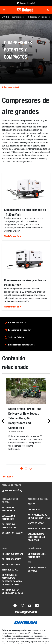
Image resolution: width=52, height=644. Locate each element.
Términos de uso (10, 570)
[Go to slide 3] (30, 468)
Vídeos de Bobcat (36, 523)
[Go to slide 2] (26, 468)
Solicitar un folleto (12, 533)
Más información (13, 236)
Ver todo (8, 477)
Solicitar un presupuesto (8, 509)
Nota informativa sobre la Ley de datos (13, 591)
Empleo (32, 504)
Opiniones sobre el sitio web (37, 569)
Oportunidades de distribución (37, 556)
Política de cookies (11, 559)
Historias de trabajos (39, 529)
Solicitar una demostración (9, 526)
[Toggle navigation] (4, 10)
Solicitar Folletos (16, 337)
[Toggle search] (48, 10)
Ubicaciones (34, 510)
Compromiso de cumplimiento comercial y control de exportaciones (12, 580)
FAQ (30, 562)
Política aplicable (11, 564)
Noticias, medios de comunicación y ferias (39, 516)
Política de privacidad (13, 554)
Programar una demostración (21, 345)
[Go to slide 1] (22, 468)
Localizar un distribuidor (19, 330)
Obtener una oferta (17, 323)
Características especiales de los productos (37, 537)
